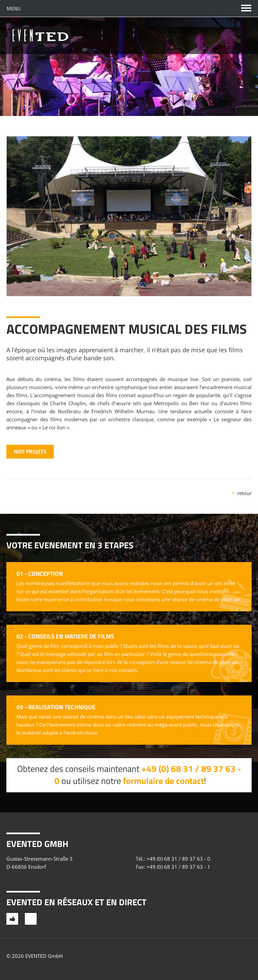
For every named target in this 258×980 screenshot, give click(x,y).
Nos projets (30, 451)
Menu (14, 9)
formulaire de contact (163, 781)
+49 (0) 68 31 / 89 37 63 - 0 (178, 859)
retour (244, 493)
